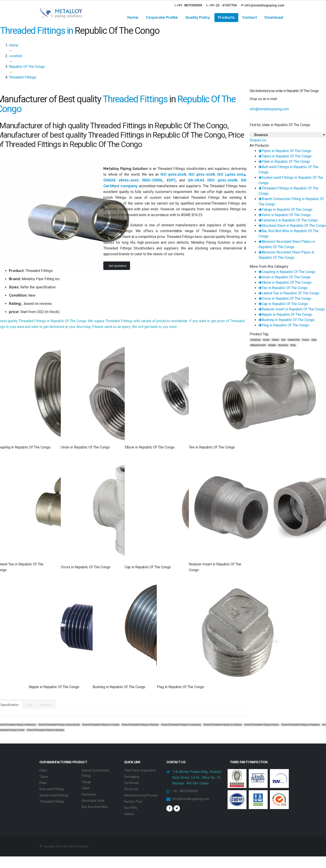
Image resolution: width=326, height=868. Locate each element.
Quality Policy (198, 17)
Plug (293, 345)
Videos (129, 814)
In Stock (52, 312)
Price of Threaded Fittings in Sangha (45, 730)
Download (274, 17)
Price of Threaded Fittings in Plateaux (301, 725)
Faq (29, 705)
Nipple (272, 345)
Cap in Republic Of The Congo (283, 304)
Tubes (44, 777)
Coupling (255, 340)
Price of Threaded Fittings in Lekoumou (181, 725)
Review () (46, 705)
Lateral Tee (294, 340)
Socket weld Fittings (54, 795)
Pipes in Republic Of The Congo (285, 151)
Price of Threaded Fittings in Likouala (223, 725)
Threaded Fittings (52, 802)
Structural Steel (93, 801)
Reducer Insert (258, 345)
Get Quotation (118, 266)
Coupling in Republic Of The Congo (287, 272)
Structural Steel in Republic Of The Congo (292, 226)
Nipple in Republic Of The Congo (285, 314)
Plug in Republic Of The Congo (284, 325)
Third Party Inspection (140, 771)
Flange (86, 782)
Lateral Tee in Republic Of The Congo (289, 293)
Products (226, 17)
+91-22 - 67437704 (221, 5)
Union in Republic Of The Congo (285, 277)
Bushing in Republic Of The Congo (286, 320)
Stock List (131, 789)
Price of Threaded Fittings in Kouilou (140, 725)
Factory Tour (133, 802)
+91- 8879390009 (188, 5)
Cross (306, 340)
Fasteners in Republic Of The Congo (288, 220)
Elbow (275, 340)
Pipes (43, 771)
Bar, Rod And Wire (95, 807)
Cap (314, 340)
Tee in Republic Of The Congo (283, 288)
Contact (250, 17)
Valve (86, 788)
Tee (283, 340)
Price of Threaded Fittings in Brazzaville (59, 725)
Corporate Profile (162, 17)
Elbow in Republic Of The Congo (285, 282)
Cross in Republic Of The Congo (285, 298)
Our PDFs (131, 808)
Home (133, 17)
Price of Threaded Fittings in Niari (262, 725)
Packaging (131, 777)
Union (266, 340)
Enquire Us (258, 140)
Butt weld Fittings (52, 789)
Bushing (283, 345)
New (32, 295)
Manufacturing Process (141, 795)
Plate (43, 783)
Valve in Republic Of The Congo (285, 215)
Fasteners (89, 795)
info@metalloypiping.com (263, 5)
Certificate (131, 783)
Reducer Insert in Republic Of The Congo (292, 309)
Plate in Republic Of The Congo (284, 162)
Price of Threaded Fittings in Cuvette (101, 725)
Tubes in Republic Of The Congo (285, 156)
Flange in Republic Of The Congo (285, 210)
